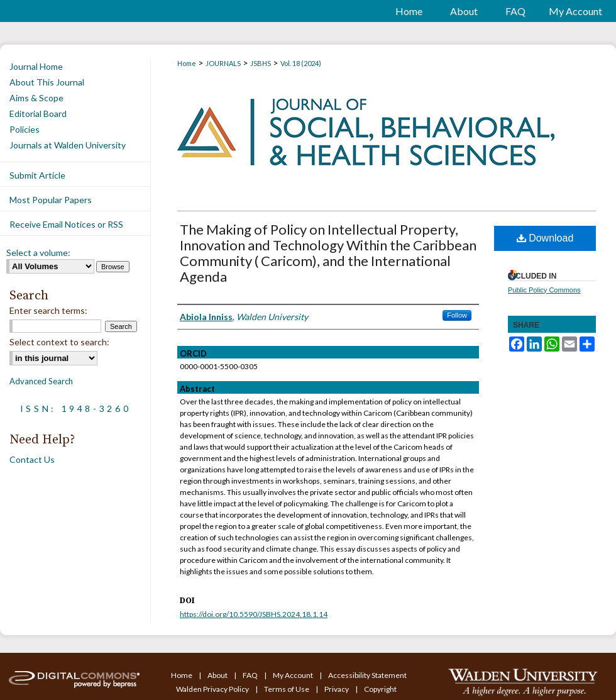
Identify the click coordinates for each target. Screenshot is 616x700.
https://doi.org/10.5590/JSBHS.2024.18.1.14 (254, 614)
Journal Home (36, 66)
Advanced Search (41, 381)
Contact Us (32, 459)
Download (545, 238)
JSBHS (261, 63)
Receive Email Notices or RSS (66, 224)
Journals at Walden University (68, 145)
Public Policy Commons (544, 290)
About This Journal (47, 82)
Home (187, 63)
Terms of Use (287, 689)
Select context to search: (59, 342)
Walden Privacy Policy (213, 689)
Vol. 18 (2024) (301, 63)
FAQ (251, 675)
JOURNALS (223, 63)
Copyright (380, 689)
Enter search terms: (48, 310)
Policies (25, 129)
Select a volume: (38, 253)
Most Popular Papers (51, 200)
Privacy (337, 689)
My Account (294, 675)
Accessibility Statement (367, 675)
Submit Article (37, 175)
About (218, 675)
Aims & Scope (36, 98)
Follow (457, 315)
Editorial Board (38, 114)
